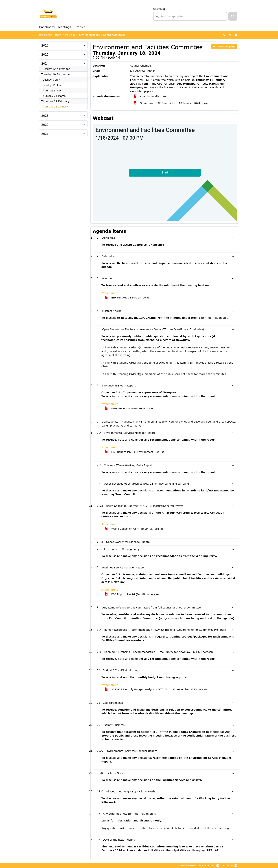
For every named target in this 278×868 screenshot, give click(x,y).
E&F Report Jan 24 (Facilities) (132, 594)
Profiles (80, 27)
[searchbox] (190, 16)
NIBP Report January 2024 (130, 408)
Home (58, 35)
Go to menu (2, 2)
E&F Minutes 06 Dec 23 (128, 298)
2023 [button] (45, 116)
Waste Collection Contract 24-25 (134, 529)
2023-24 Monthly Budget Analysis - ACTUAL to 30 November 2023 (156, 689)
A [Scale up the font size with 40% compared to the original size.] (236, 35)
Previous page (224, 46)
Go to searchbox (1, 2)
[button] (233, 16)
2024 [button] (45, 63)
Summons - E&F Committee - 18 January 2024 (171, 103)
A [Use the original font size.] (224, 35)
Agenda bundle (151, 96)
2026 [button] (45, 45)
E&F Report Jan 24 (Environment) (135, 452)
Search (157, 9)
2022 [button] (45, 125)
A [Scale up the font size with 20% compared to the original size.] (230, 35)
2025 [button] (45, 54)
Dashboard (47, 27)
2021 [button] (45, 134)
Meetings (65, 27)
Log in (231, 865)
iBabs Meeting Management (199, 865)
